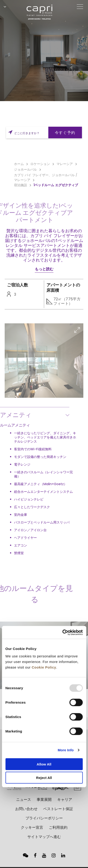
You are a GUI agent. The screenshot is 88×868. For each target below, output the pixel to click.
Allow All (44, 764)
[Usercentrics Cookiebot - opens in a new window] (63, 632)
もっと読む (44, 269)
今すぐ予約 (65, 133)
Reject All (44, 778)
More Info (66, 750)
